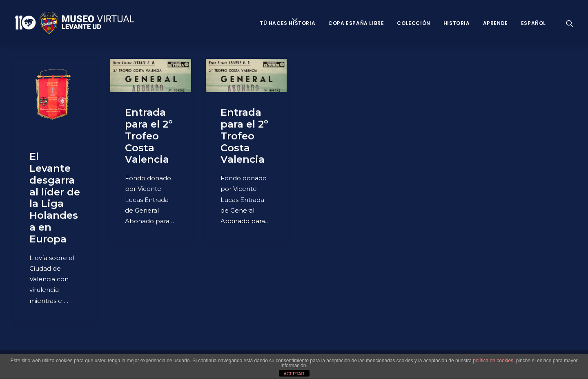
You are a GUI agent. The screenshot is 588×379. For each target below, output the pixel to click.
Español (533, 23)
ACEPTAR (294, 374)
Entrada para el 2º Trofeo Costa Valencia (149, 136)
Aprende (496, 23)
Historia (457, 23)
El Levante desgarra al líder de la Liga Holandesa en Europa (55, 198)
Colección (413, 23)
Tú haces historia (287, 23)
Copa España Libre (356, 23)
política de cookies (493, 361)
